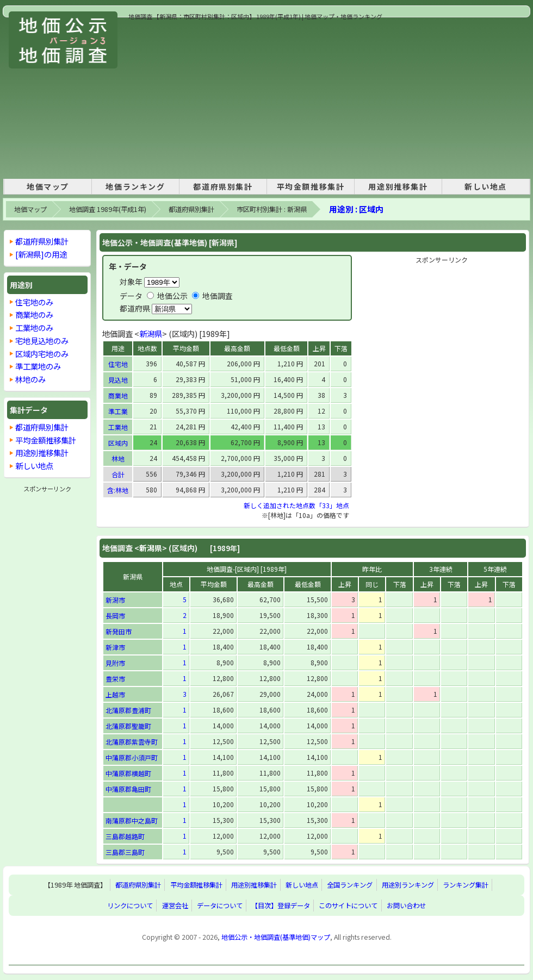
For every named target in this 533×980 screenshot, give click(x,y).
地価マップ (48, 186)
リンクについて (130, 906)
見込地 (118, 380)
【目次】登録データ (281, 906)
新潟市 (115, 600)
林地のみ (30, 379)
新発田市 (119, 631)
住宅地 (118, 364)
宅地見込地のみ (42, 341)
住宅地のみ (34, 302)
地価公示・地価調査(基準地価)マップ (276, 937)
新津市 (115, 647)
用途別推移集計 (398, 186)
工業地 (118, 427)
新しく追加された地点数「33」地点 (296, 505)
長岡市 (115, 616)
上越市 (115, 694)
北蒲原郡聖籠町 (128, 726)
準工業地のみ (38, 366)
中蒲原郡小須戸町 (132, 757)
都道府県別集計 (223, 186)
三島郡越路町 (125, 836)
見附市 (115, 663)
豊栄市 (115, 679)
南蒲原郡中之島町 (132, 820)
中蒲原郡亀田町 (128, 789)
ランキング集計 (466, 885)
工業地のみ (34, 327)
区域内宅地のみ (42, 354)
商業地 (118, 395)
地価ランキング (135, 186)
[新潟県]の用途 (41, 254)
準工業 (118, 411)
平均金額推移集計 (311, 186)
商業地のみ (34, 314)
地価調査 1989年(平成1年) (108, 209)
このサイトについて (348, 906)
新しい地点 (486, 186)
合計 (118, 474)
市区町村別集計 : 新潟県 (272, 209)
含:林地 (118, 490)
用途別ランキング (408, 885)
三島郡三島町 (125, 852)
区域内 (118, 443)
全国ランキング (350, 885)
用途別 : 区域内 (356, 209)
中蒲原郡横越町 (128, 773)
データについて (220, 906)
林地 (118, 458)
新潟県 (151, 333)
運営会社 (175, 906)
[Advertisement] (242, 97)
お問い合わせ (406, 906)
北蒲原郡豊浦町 (128, 710)
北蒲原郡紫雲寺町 (132, 742)
